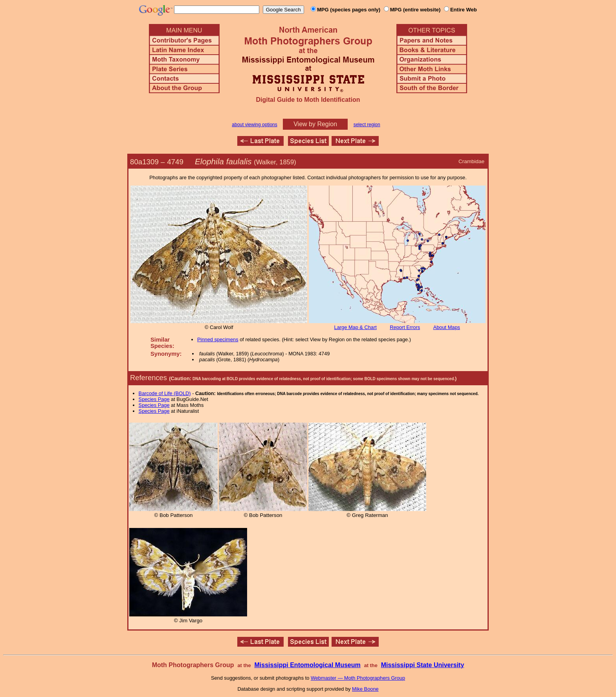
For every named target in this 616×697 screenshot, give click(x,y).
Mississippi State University (423, 665)
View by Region (315, 124)
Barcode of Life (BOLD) (165, 393)
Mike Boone (365, 689)
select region (367, 125)
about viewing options (254, 125)
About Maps (447, 327)
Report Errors (405, 327)
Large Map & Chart (356, 327)
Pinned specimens (218, 339)
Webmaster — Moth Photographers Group (358, 678)
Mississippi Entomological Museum (307, 665)
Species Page (154, 399)
